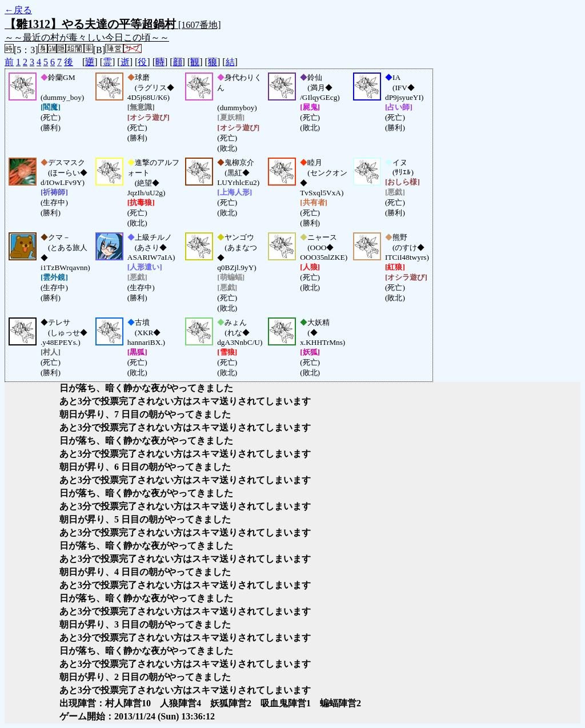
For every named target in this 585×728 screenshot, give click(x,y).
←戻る (18, 10)
